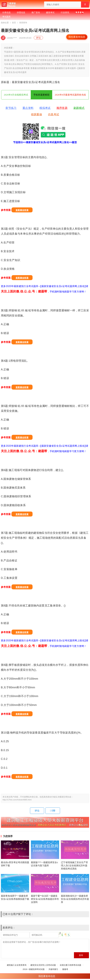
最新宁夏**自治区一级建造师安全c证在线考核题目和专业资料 (45, 899)
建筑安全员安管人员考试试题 (43, 965)
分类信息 (6, 12)
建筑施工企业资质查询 (17, 965)
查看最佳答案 (22, 210)
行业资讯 (65, 12)
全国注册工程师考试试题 (70, 965)
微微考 (65, 969)
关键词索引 (53, 969)
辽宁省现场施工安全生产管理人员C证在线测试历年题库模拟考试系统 (74, 865)
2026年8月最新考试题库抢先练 (70, 95)
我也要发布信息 (77, 37)
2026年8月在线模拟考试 (16, 95)
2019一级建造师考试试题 (34, 969)
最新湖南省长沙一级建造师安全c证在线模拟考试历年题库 (75, 899)
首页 (14, 23)
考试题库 (6, 17)
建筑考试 (50, 12)
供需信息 (21, 12)
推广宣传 (36, 12)
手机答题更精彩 (41, 95)
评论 (38, 38)
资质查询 (79, 12)
